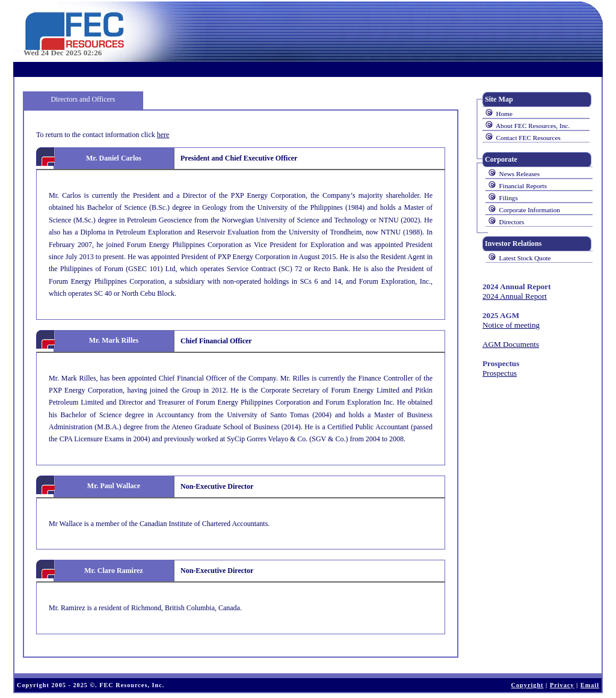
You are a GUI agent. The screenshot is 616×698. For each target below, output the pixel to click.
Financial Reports (523, 186)
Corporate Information (530, 210)
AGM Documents (511, 344)
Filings (509, 198)
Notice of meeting (511, 325)
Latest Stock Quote (525, 258)
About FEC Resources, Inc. (533, 126)
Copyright (528, 685)
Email (590, 685)
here (163, 135)
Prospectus (500, 373)
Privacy (562, 685)
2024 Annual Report (515, 296)
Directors (512, 222)
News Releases (520, 174)
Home (504, 114)
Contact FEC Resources (528, 138)
